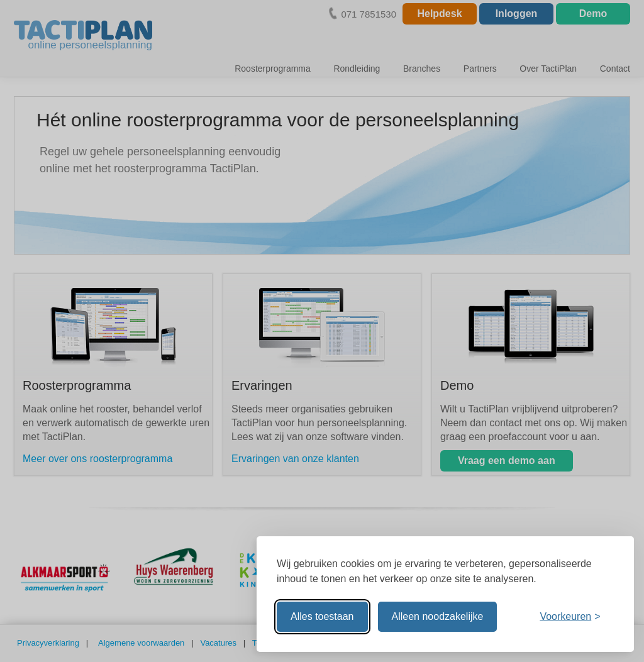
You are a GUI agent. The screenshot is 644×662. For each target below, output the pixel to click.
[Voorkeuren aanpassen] (570, 617)
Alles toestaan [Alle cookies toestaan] (322, 616)
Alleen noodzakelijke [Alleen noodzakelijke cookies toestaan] (438, 616)
